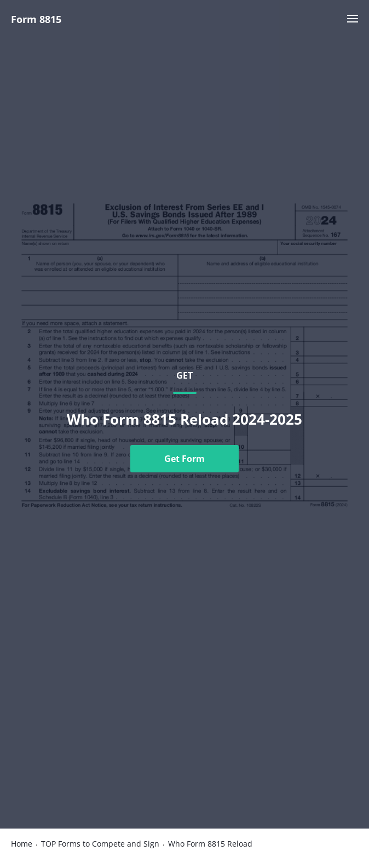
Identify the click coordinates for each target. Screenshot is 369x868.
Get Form (184, 459)
